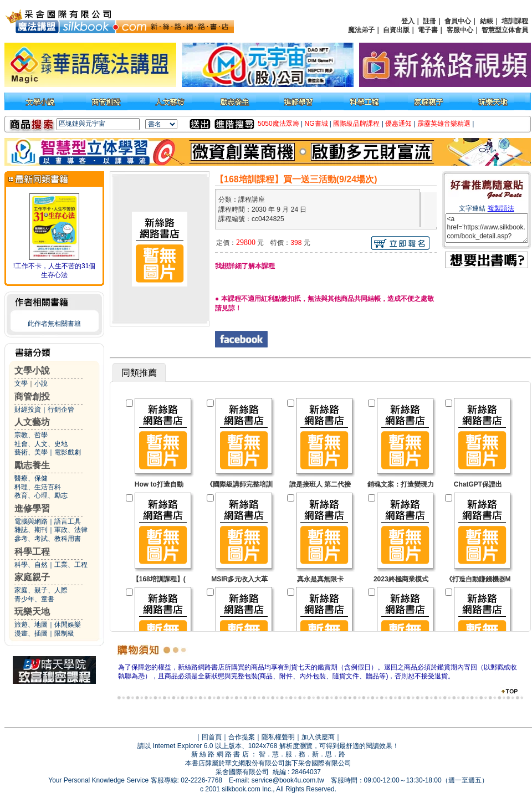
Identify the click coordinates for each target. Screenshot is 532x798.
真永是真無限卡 (320, 579)
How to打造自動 (159, 484)
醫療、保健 (31, 478)
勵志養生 (32, 465)
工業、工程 (71, 565)
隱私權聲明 (278, 737)
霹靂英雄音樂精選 (444, 124)
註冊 (429, 21)
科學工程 (32, 552)
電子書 (428, 30)
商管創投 (32, 397)
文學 (21, 383)
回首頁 (212, 737)
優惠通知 (398, 124)
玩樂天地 (32, 612)
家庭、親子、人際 (41, 590)
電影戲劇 (68, 452)
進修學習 (32, 508)
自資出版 (396, 30)
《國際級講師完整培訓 (239, 484)
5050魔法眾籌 (278, 124)
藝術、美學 (31, 452)
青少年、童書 (34, 599)
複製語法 (501, 208)
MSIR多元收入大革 (239, 579)
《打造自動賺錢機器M (478, 579)
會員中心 (458, 21)
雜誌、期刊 (31, 530)
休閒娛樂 (68, 625)
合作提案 (242, 737)
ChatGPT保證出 (478, 484)
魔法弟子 (361, 30)
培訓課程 (515, 21)
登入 (408, 21)
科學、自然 (31, 565)
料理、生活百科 (38, 487)
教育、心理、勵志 (41, 495)
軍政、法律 (71, 530)
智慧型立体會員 (505, 30)
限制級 (64, 633)
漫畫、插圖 (31, 633)
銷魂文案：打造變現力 (401, 484)
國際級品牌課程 (356, 124)
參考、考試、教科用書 (48, 539)
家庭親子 (32, 577)
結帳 (487, 21)
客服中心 (460, 30)
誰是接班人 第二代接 (320, 484)
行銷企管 (61, 410)
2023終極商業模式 (401, 579)
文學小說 (32, 370)
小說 (41, 383)
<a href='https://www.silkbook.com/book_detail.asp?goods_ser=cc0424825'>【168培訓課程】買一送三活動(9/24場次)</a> (487, 228)
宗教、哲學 (31, 435)
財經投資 (28, 410)
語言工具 (68, 521)
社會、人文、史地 (41, 444)
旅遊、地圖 (31, 625)
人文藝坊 (32, 422)
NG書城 (316, 124)
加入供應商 (318, 737)
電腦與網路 (31, 521)
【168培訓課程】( (159, 579)
